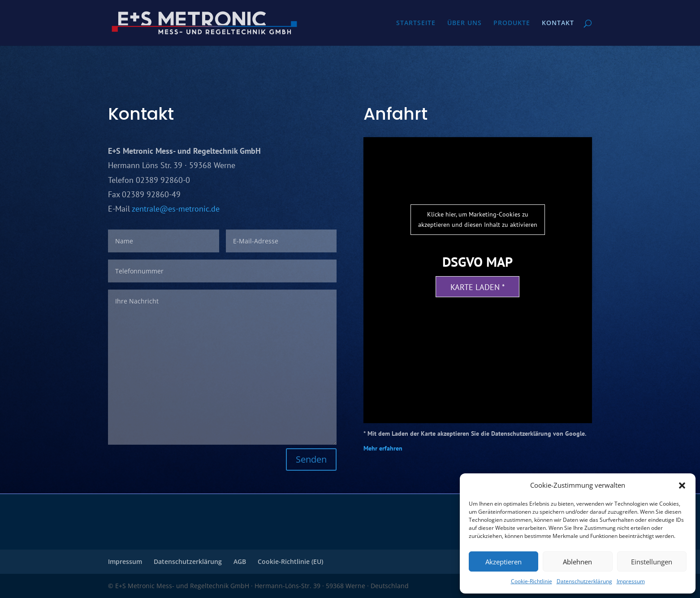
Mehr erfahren (383, 448)
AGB (240, 561)
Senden (311, 459)
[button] (682, 485)
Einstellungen (652, 562)
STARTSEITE (416, 23)
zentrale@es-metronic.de (176, 209)
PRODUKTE (512, 23)
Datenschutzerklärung (584, 581)
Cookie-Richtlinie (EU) (290, 561)
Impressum (631, 581)
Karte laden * (477, 287)
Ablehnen (577, 562)
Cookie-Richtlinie (531, 581)
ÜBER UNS (465, 23)
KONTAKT (558, 23)
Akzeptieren (503, 562)
